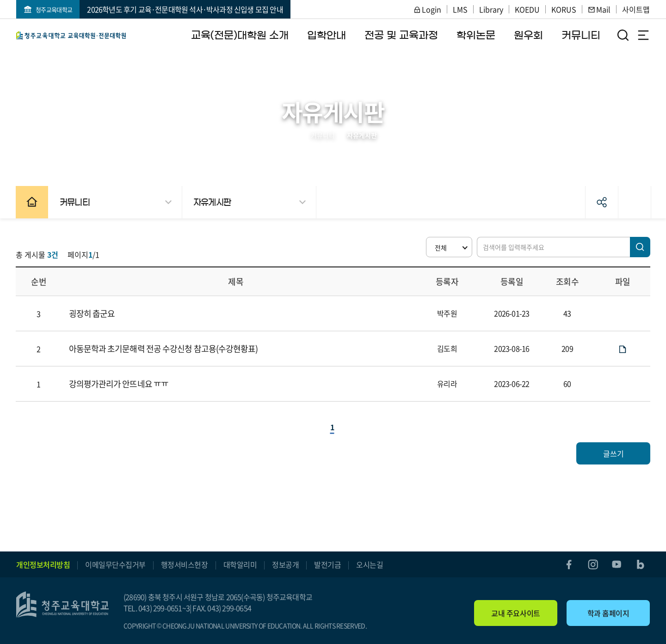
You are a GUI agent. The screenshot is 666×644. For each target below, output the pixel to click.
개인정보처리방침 (43, 564)
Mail (599, 9)
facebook (568, 564)
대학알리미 (240, 564)
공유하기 (600, 202)
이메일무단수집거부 (115, 564)
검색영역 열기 (623, 35)
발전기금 (327, 564)
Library (491, 9)
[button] (449, 247)
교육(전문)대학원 (71, 35)
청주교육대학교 (54, 9)
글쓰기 (613, 453)
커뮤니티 (323, 135)
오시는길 (370, 564)
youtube (617, 564)
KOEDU (527, 9)
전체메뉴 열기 (643, 35)
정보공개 (285, 564)
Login (427, 9)
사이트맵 (636, 9)
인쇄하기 (633, 202)
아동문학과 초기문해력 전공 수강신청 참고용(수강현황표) (164, 349)
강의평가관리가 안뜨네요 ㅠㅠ (119, 384)
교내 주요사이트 (515, 613)
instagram (592, 564)
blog (641, 564)
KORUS (564, 9)
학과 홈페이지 (608, 613)
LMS (460, 9)
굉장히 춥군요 (92, 313)
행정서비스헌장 (185, 564)
